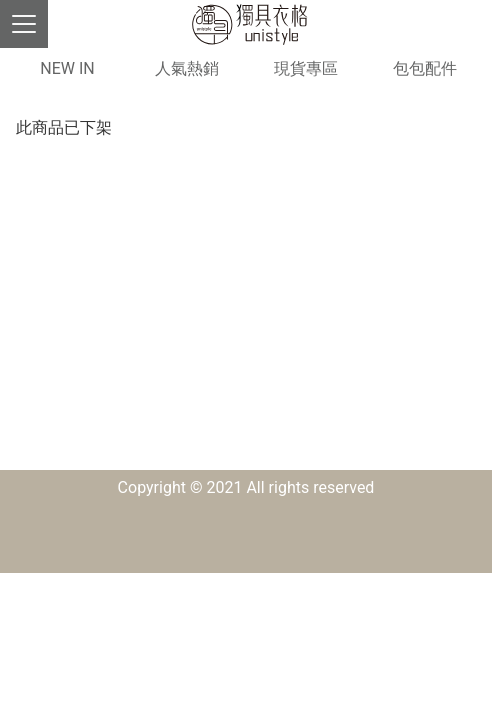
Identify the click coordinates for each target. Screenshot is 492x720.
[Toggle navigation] (24, 24)
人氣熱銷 (187, 68)
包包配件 (425, 68)
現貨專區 (306, 68)
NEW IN (67, 68)
